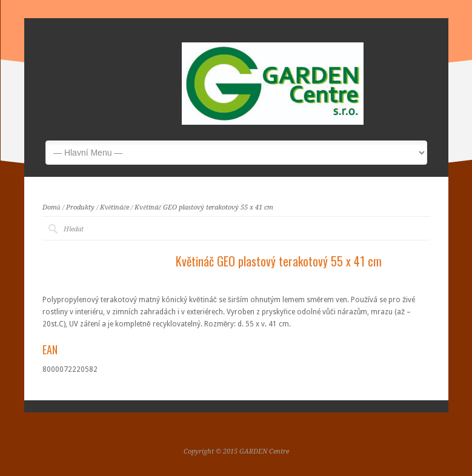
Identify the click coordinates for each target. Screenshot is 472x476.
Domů (52, 207)
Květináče (115, 207)
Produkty (80, 207)
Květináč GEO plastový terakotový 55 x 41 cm (204, 207)
